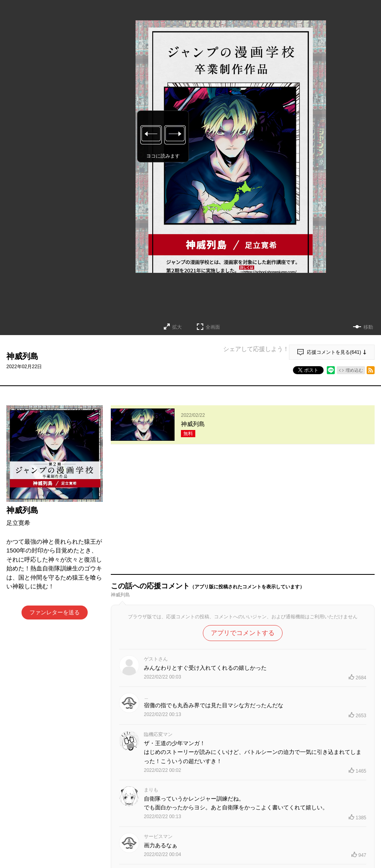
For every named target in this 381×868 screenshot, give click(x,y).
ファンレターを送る (55, 612)
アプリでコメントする (243, 519)
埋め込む (354, 370)
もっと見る (240, 816)
